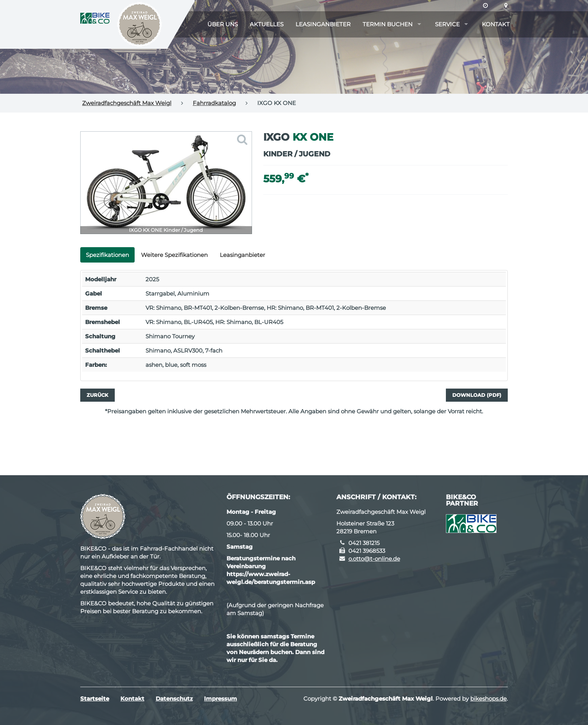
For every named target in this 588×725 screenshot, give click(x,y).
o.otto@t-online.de (374, 559)
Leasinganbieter (323, 24)
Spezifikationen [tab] (107, 255)
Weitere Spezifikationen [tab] (174, 255)
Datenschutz (174, 699)
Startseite (95, 699)
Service (447, 24)
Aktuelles (267, 24)
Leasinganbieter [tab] (242, 255)
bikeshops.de (488, 699)
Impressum (220, 699)
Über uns (223, 24)
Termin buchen (388, 24)
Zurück (97, 395)
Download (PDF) (477, 395)
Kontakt (496, 24)
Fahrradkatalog (214, 103)
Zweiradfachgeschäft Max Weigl (127, 103)
